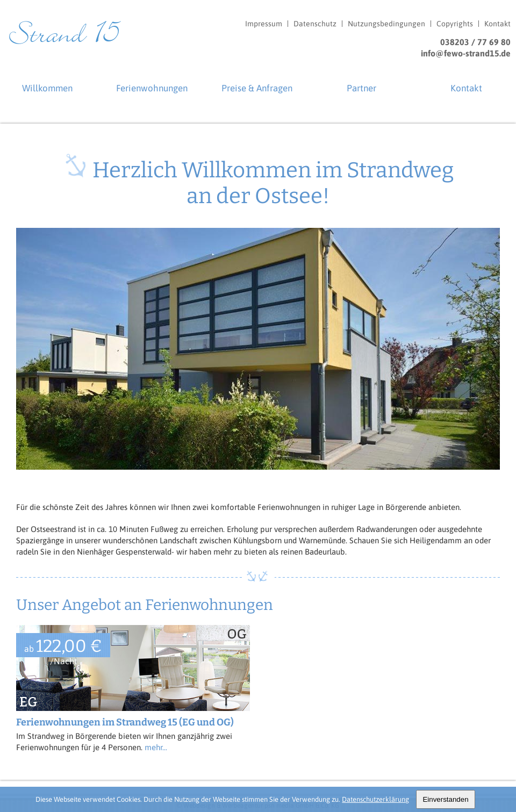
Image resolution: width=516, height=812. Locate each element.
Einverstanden (445, 799)
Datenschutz (315, 24)
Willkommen (47, 88)
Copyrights (455, 24)
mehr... (156, 747)
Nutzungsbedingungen (386, 24)
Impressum (264, 24)
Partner (361, 88)
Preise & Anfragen (257, 88)
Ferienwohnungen (152, 88)
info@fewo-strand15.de (466, 53)
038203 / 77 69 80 (475, 42)
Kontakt (497, 24)
